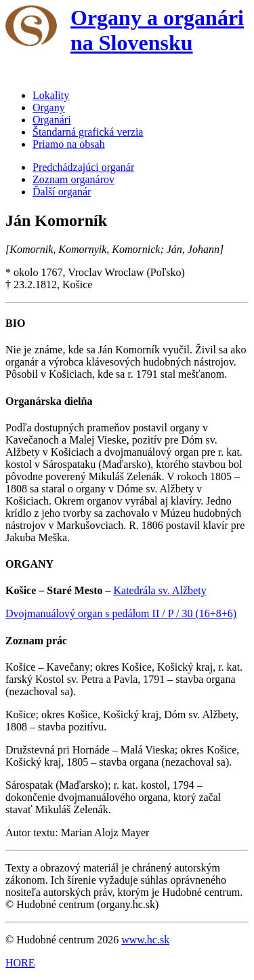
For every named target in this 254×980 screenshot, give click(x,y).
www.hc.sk (145, 940)
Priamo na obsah (69, 144)
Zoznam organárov (73, 179)
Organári (52, 120)
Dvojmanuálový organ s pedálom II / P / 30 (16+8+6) (121, 613)
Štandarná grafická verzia (88, 132)
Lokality (51, 95)
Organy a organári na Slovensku (157, 30)
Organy (49, 107)
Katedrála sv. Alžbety (160, 590)
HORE (20, 963)
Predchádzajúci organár (83, 167)
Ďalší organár (62, 192)
